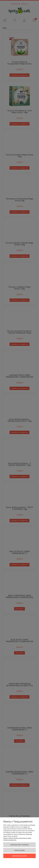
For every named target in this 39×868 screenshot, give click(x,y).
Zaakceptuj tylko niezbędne (19, 845)
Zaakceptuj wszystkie (19, 856)
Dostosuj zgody (20, 850)
